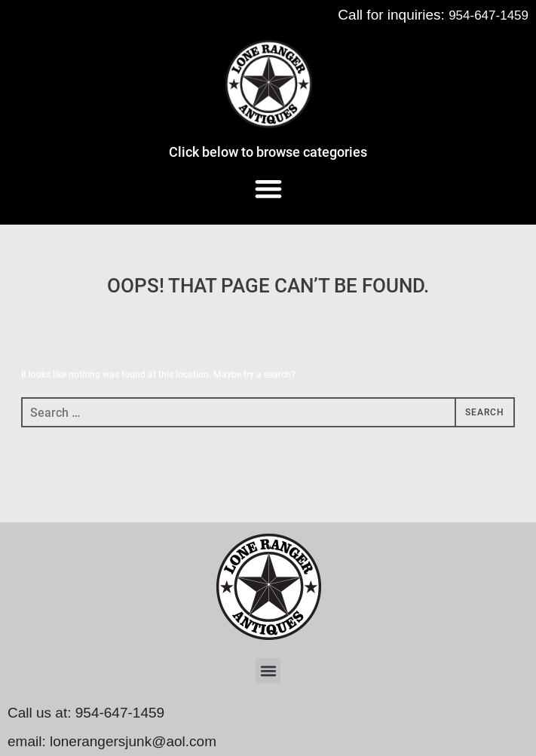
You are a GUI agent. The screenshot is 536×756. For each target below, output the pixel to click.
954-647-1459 (489, 15)
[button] (268, 188)
